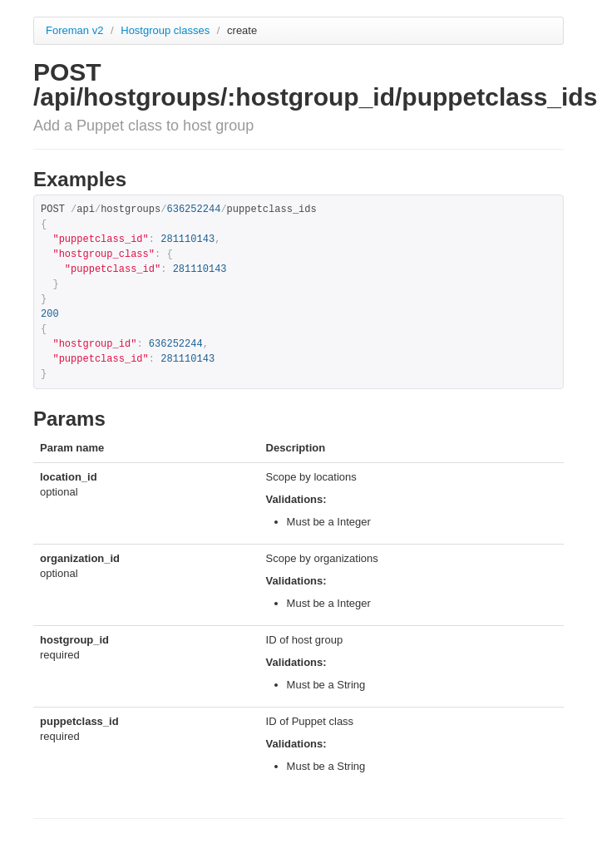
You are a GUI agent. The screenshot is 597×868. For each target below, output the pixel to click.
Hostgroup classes (167, 30)
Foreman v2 (74, 30)
